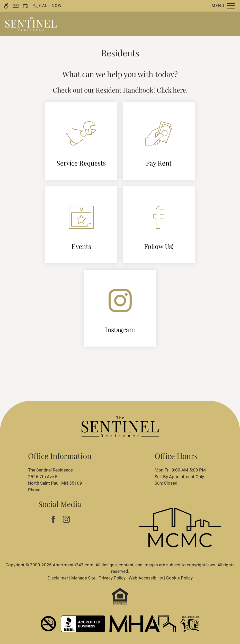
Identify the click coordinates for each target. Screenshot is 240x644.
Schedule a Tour (133, 24)
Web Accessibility (146, 578)
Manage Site (83, 578)
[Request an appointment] (25, 6)
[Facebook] (53, 519)
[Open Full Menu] (223, 6)
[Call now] (47, 6)
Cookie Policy (179, 578)
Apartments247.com (73, 565)
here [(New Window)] (179, 90)
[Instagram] (66, 519)
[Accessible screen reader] (6, 6)
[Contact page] (16, 6)
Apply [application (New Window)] (164, 24)
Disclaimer (58, 578)
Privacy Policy (112, 578)
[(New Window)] (120, 308)
